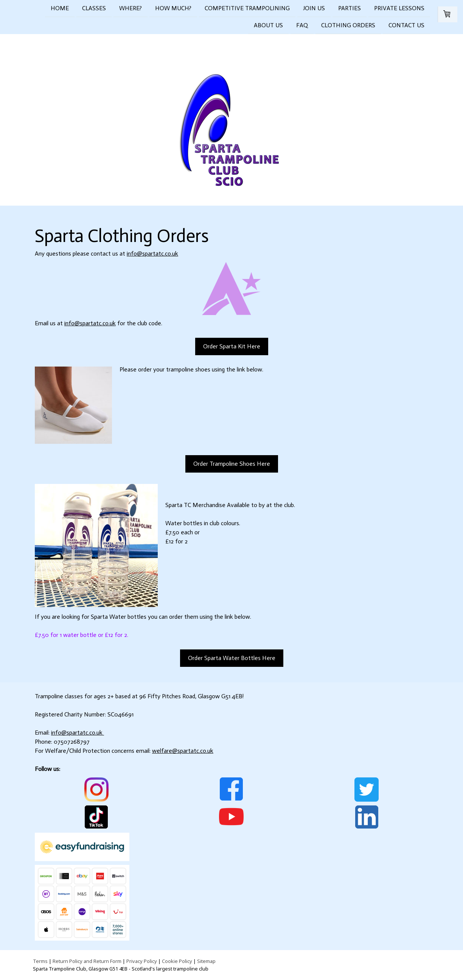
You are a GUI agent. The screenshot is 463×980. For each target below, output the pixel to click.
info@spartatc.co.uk (152, 254)
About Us (268, 26)
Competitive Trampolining (247, 8)
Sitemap (206, 961)
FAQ (302, 26)
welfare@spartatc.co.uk (183, 751)
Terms (40, 961)
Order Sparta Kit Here (232, 346)
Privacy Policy (142, 961)
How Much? (173, 8)
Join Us (314, 8)
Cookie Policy (177, 961)
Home (60, 8)
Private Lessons (399, 8)
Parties (350, 8)
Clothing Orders (348, 26)
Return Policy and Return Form (87, 961)
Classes (94, 8)
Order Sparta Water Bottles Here (232, 658)
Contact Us (406, 26)
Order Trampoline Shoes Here (232, 464)
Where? (131, 8)
